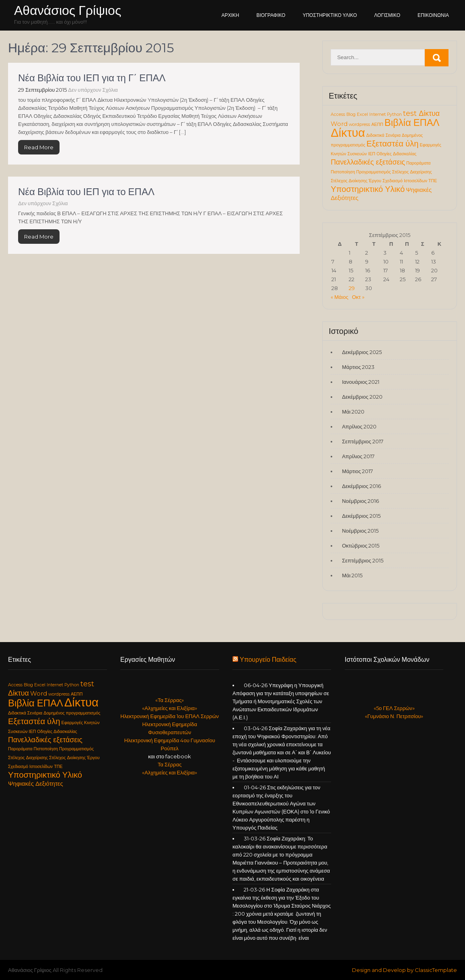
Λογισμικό (387, 15)
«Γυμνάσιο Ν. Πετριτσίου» (394, 716)
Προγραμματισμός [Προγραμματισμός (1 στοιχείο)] (374, 172)
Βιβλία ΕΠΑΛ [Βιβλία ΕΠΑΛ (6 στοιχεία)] (412, 122)
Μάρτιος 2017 (357, 471)
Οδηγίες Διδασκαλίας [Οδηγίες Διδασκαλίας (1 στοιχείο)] (396, 154)
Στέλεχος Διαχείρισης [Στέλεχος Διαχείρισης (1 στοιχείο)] (412, 172)
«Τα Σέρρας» (170, 700)
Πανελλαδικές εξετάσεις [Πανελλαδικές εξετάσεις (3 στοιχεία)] (368, 162)
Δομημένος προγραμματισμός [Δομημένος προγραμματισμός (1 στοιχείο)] (72, 713)
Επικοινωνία (433, 15)
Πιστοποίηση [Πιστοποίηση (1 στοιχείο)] (343, 172)
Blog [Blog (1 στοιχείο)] (351, 114)
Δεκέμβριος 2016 (361, 486)
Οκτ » (358, 297)
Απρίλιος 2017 (358, 456)
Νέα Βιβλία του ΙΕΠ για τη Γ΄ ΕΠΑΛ (92, 78)
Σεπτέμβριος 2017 (362, 441)
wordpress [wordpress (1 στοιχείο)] (359, 125)
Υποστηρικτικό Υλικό (330, 15)
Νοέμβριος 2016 (360, 501)
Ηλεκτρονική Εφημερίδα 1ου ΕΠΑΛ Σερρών (170, 716)
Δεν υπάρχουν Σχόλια (93, 90)
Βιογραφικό (271, 15)
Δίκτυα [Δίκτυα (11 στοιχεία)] (348, 133)
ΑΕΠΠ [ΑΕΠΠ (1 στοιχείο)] (377, 125)
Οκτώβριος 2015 (361, 546)
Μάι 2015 (352, 575)
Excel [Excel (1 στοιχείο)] (362, 114)
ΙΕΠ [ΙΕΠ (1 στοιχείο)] (372, 154)
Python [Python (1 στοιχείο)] (394, 114)
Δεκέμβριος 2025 (362, 352)
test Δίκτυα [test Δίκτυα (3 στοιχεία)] (421, 113)
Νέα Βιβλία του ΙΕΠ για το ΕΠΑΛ (86, 192)
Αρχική (230, 15)
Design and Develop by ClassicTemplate (404, 970)
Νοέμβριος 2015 (360, 531)
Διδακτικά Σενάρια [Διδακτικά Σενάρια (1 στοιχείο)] (384, 135)
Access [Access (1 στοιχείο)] (338, 114)
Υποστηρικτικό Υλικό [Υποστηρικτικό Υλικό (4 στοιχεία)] (368, 189)
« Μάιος (339, 297)
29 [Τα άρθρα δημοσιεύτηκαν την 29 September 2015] (352, 288)
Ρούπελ (170, 748)
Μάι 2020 (353, 412)
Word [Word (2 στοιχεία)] (339, 124)
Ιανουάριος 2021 (361, 382)
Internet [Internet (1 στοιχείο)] (378, 114)
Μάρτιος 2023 (358, 367)
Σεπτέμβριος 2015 (362, 560)
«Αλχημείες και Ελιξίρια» (170, 708)
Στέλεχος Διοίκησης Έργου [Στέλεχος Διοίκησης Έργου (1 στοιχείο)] (356, 181)
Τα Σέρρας (170, 764)
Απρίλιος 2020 (359, 426)
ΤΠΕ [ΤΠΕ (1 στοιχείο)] (433, 181)
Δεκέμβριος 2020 (362, 397)
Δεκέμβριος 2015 (361, 516)
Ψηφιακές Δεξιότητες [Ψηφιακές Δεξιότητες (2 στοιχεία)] (36, 784)
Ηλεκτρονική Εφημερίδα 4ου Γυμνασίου (170, 740)
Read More (39, 147)
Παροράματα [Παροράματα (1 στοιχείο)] (419, 163)
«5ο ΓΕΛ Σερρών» (394, 708)
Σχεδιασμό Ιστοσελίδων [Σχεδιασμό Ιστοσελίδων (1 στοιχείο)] (405, 181)
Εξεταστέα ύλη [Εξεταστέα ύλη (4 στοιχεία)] (393, 143)
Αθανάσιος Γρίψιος (68, 10)
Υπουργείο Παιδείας (268, 660)
